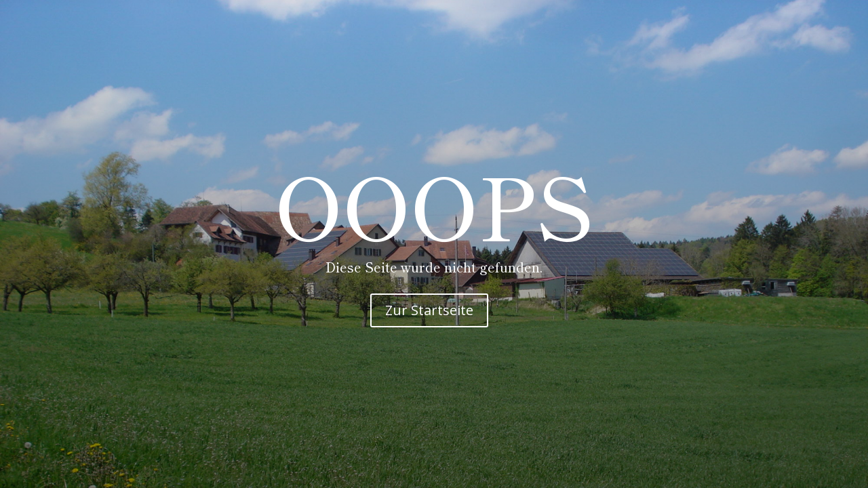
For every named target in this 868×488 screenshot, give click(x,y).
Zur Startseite (429, 310)
